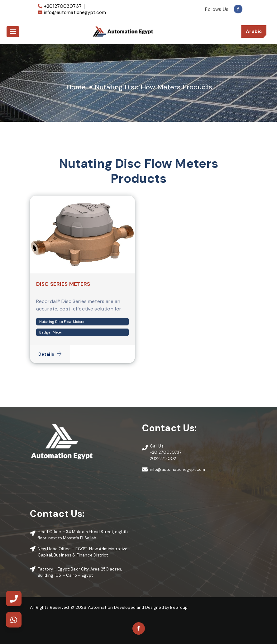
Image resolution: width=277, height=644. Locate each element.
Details (50, 354)
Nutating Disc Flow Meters (62, 322)
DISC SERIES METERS (63, 284)
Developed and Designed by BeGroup (151, 607)
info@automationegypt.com (75, 12)
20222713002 (163, 459)
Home (76, 87)
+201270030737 (63, 6)
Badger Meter (51, 332)
